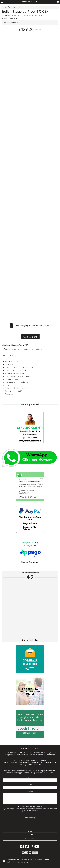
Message (30, 792)
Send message (30, 818)
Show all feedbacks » (30, 640)
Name (30, 777)
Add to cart (30, 337)
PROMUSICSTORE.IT (30, 2)
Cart (30, 834)
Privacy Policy (30, 839)
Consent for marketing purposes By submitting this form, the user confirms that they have (30, 809)
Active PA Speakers (15, 7)
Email (30, 784)
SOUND (4, 7)
